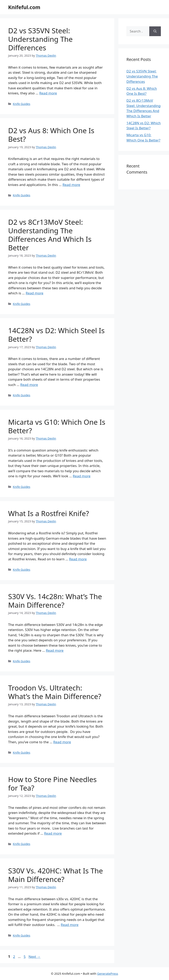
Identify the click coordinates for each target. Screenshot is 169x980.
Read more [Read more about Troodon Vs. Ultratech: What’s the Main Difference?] (62, 742)
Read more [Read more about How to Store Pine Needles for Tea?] (53, 833)
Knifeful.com (24, 7)
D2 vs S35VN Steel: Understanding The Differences (40, 39)
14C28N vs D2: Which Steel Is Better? (56, 335)
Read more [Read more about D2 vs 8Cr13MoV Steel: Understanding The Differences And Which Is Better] (34, 293)
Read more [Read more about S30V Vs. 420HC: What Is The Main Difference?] (70, 925)
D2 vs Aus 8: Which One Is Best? (51, 135)
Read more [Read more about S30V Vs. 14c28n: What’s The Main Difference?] (55, 650)
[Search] (155, 31)
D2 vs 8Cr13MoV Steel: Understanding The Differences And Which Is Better (50, 235)
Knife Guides (22, 104)
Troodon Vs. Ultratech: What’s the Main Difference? (55, 692)
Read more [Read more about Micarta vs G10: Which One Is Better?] (82, 476)
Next (34, 957)
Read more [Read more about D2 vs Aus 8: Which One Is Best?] (71, 185)
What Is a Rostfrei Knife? (49, 513)
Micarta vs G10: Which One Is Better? (57, 426)
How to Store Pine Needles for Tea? (52, 784)
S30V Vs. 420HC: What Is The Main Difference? (56, 875)
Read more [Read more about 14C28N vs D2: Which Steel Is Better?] (29, 385)
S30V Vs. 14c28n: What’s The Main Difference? (55, 601)
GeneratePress (107, 974)
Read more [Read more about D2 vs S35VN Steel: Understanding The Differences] (48, 93)
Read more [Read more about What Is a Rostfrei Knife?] (78, 559)
